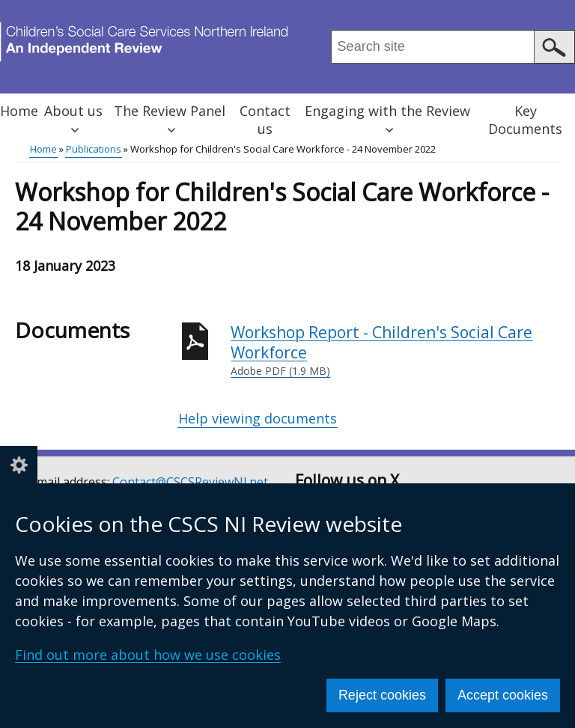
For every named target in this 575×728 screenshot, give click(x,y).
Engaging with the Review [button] (387, 118)
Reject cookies (382, 695)
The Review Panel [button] (170, 118)
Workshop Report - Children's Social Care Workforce (395, 351)
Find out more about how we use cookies (148, 655)
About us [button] (73, 118)
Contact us (265, 120)
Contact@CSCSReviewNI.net (190, 482)
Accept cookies (503, 695)
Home (19, 111)
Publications (94, 149)
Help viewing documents (258, 418)
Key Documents (525, 120)
